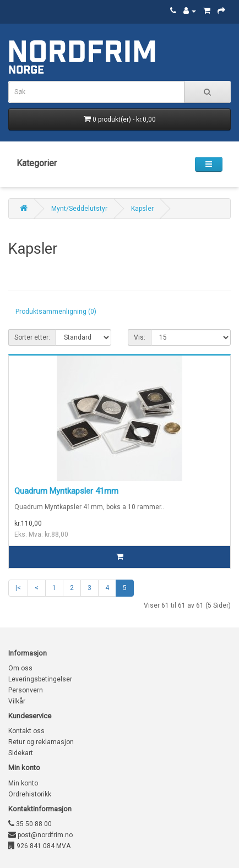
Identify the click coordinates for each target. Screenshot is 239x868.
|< (18, 588)
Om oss (20, 668)
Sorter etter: (32, 337)
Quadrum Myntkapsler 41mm (66, 491)
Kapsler (142, 209)
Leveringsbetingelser (40, 679)
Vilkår (17, 701)
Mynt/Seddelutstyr (79, 209)
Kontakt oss (26, 731)
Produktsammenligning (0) (56, 312)
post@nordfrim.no (40, 835)
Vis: (140, 337)
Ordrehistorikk (30, 794)
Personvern (26, 690)
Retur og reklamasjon (41, 742)
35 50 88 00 (30, 824)
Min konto (23, 783)
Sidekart (21, 753)
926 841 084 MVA (39, 846)
